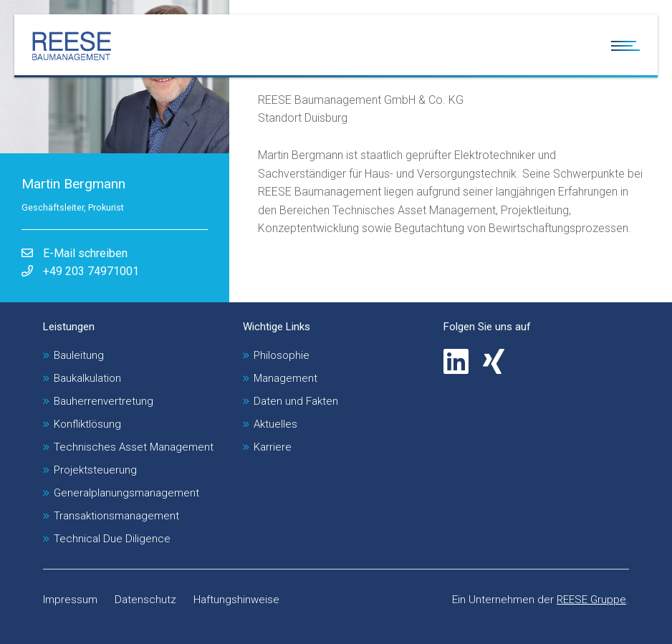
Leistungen (69, 327)
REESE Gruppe (591, 600)
